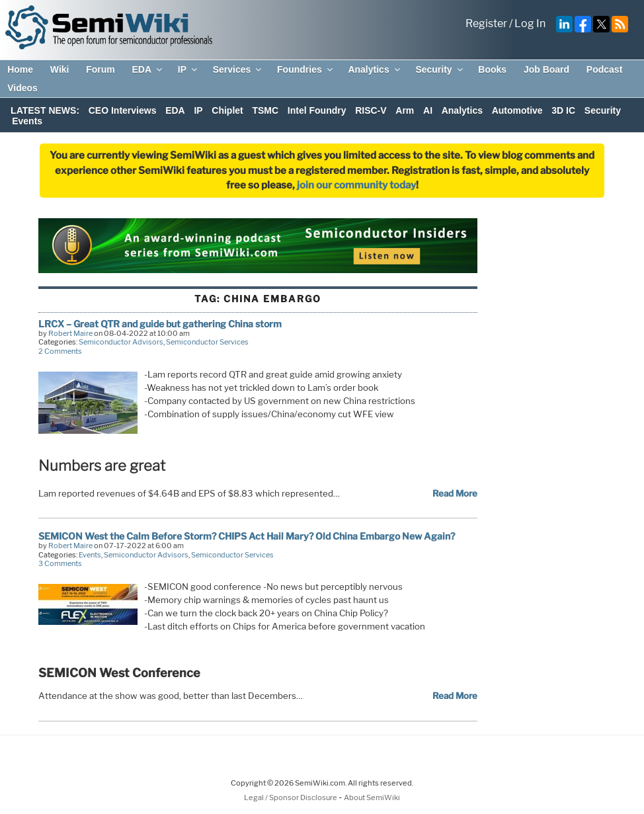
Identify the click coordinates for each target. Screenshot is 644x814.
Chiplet (227, 110)
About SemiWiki (372, 797)
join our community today (356, 185)
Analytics (375, 69)
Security (440, 69)
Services (238, 69)
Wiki (60, 69)
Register (486, 23)
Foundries (306, 69)
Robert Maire (70, 333)
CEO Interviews (123, 110)
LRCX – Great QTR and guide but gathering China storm (160, 324)
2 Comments (60, 351)
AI (428, 110)
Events (27, 121)
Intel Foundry (317, 110)
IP (188, 69)
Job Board (546, 69)
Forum (101, 69)
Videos (22, 88)
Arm (405, 110)
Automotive (517, 110)
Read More (455, 493)
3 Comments (60, 563)
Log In (530, 23)
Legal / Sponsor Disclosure (291, 797)
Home (20, 69)
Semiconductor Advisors (121, 342)
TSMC (265, 110)
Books (492, 69)
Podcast (604, 69)
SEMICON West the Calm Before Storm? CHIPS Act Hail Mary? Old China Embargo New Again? (247, 536)
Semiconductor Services (207, 342)
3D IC (563, 110)
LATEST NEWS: (45, 110)
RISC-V (371, 110)
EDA (148, 69)
